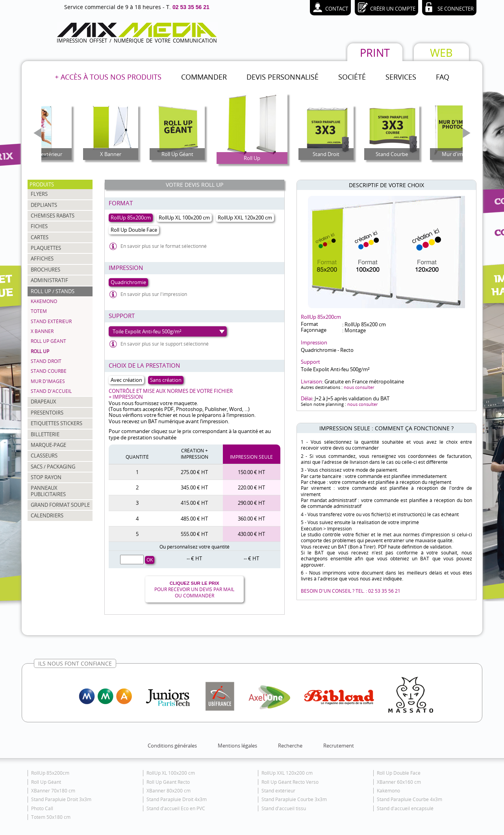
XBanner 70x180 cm (53, 791)
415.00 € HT (194, 503)
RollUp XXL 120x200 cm (287, 773)
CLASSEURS (44, 456)
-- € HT (194, 558)
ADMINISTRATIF (49, 280)
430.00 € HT (251, 534)
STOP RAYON (46, 477)
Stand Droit (46, 361)
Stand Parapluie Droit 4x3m (177, 799)
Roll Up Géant (48, 341)
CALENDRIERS (47, 515)
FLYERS (39, 194)
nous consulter (359, 387)
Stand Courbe (49, 371)
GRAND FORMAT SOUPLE (60, 505)
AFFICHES (42, 258)
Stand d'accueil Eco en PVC (176, 808)
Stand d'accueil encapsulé (405, 808)
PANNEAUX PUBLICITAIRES (48, 491)
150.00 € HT (251, 472)
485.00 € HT (194, 519)
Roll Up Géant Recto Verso (290, 782)
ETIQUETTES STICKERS (57, 423)
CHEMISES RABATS (53, 216)
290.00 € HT (251, 503)
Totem (39, 311)
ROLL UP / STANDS (53, 291)
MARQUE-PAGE (48, 445)
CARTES (40, 237)
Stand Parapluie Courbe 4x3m (409, 799)
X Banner (42, 331)
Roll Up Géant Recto (168, 782)
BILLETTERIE (45, 434)
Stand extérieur (51, 321)
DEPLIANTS (44, 205)
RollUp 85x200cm (50, 773)
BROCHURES (45, 270)
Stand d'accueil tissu (284, 808)
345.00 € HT (194, 487)
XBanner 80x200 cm (169, 791)
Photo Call (42, 808)
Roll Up (40, 351)
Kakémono (388, 791)
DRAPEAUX (44, 402)
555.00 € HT (194, 534)
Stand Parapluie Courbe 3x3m (294, 799)
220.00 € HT (251, 487)
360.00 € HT (251, 519)
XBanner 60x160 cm (399, 782)
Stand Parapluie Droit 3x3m (61, 799)
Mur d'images (48, 381)
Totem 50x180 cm (51, 817)
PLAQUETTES (46, 248)
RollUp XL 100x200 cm (171, 773)
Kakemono (44, 301)
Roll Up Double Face (399, 773)
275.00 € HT (194, 472)
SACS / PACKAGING (53, 467)
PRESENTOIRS (47, 413)
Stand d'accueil (51, 391)
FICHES (39, 226)
